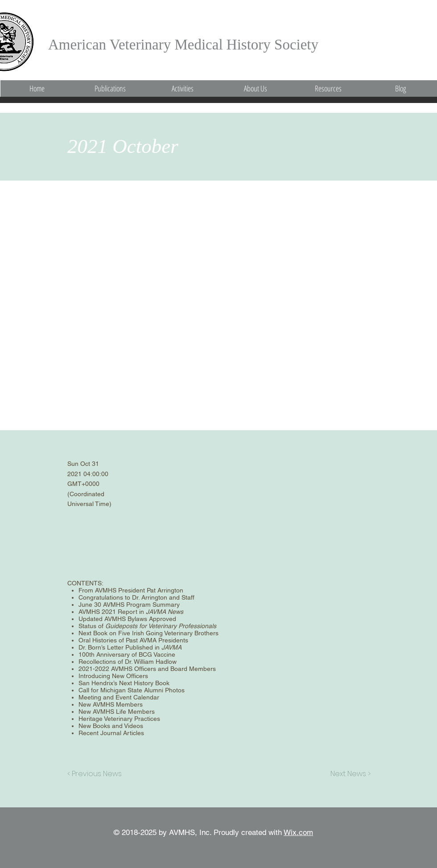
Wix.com (298, 832)
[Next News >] (348, 774)
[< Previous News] (97, 774)
